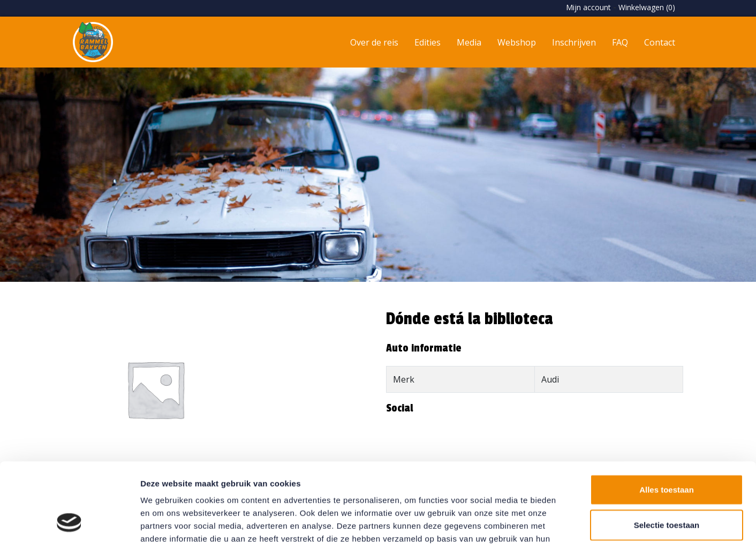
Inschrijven (574, 42)
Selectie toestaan (667, 455)
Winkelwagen (647, 7)
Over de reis (374, 42)
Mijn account (588, 7)
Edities (428, 42)
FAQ (620, 42)
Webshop (517, 42)
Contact (660, 42)
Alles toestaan (667, 419)
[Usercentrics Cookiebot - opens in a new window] (69, 525)
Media (469, 42)
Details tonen (579, 525)
